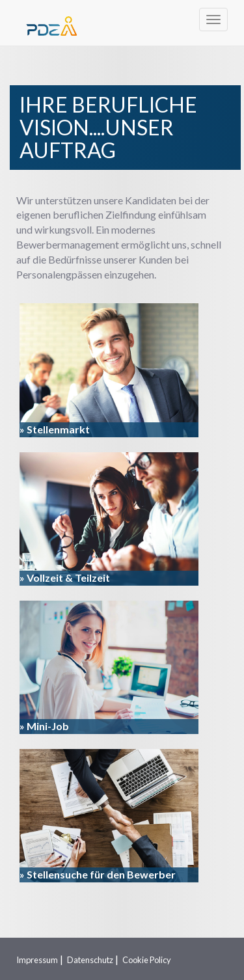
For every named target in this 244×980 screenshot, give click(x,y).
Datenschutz (90, 960)
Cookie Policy (147, 960)
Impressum (37, 960)
